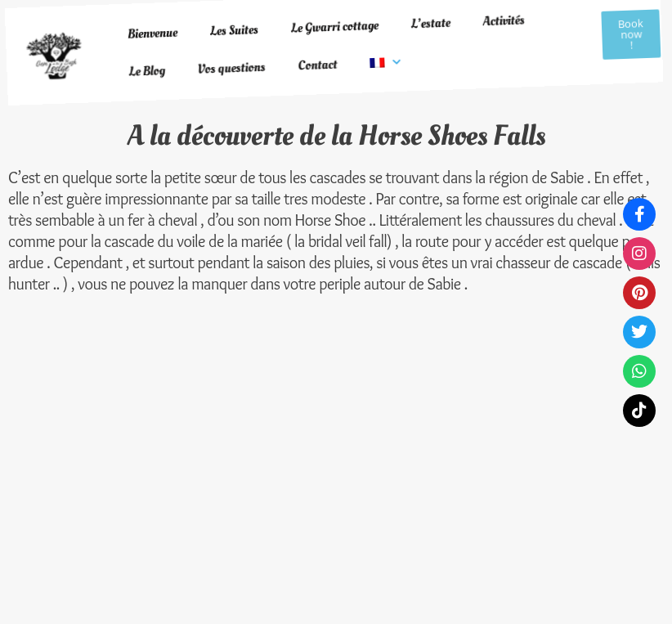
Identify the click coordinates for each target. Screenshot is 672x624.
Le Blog (143, 58)
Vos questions (228, 49)
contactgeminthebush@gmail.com (544, 447)
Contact (313, 38)
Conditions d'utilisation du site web (325, 438)
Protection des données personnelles (316, 392)
